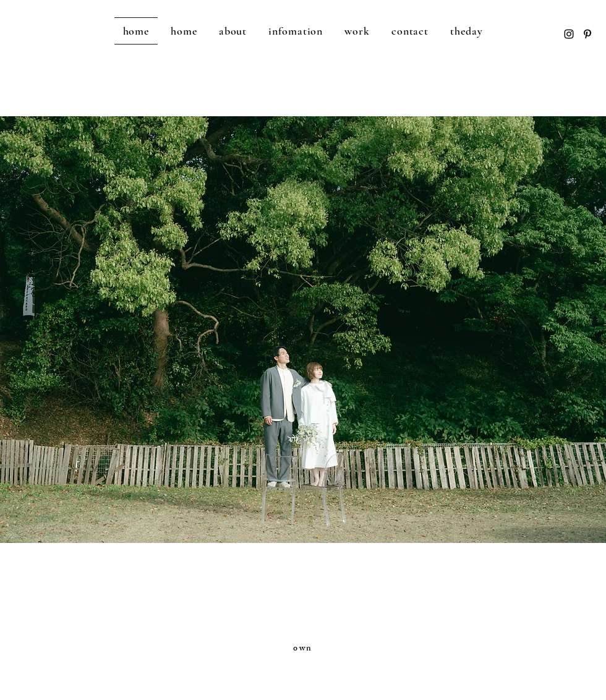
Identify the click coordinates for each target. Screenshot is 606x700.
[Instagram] (569, 34)
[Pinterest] (587, 34)
